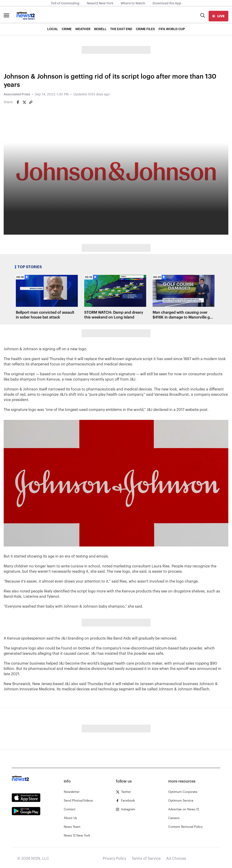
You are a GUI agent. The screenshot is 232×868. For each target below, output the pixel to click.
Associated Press (17, 94)
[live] (218, 16)
